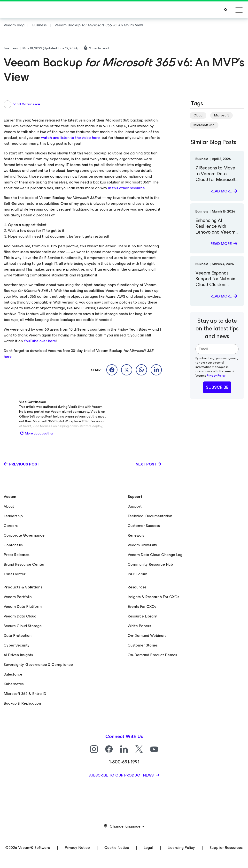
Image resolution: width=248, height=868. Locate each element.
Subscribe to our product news (121, 775)
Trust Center (15, 574)
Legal (148, 848)
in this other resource (127, 188)
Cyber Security (17, 645)
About (9, 506)
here (8, 356)
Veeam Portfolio (18, 597)
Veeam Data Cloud (20, 616)
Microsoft (221, 115)
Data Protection (18, 636)
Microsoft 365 (204, 125)
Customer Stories (143, 645)
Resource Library (142, 616)
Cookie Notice (117, 848)
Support (135, 506)
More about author (36, 433)
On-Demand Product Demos (152, 655)
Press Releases (17, 555)
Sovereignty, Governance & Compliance (38, 665)
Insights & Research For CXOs (153, 597)
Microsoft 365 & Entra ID (25, 694)
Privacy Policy (216, 376)
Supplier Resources (226, 848)
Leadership (13, 516)
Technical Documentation (150, 516)
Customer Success (144, 526)
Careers (11, 526)
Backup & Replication (22, 703)
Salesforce (13, 674)
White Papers (139, 626)
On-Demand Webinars (147, 636)
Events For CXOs (142, 606)
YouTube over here (40, 341)
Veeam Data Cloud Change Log (155, 555)
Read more (221, 191)
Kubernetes (14, 684)
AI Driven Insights (18, 655)
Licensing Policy (181, 848)
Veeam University (142, 545)
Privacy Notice (77, 848)
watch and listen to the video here (70, 138)
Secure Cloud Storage (23, 626)
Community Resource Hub (150, 564)
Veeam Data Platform (23, 606)
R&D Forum (137, 574)
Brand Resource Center (24, 564)
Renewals (136, 535)
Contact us (13, 545)
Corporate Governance (24, 535)
